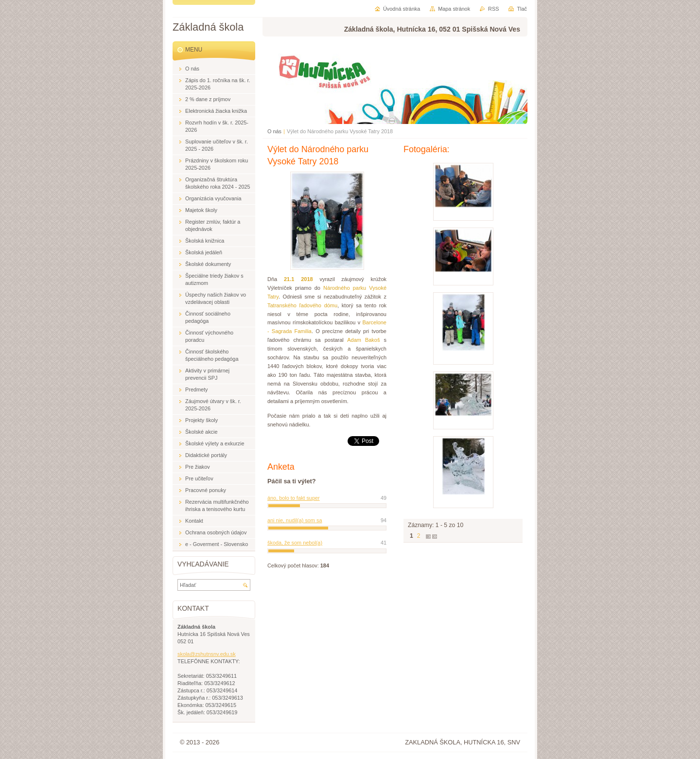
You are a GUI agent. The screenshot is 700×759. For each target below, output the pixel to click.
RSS (493, 9)
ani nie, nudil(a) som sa (295, 520)
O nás (274, 131)
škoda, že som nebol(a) (295, 543)
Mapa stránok (454, 9)
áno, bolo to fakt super (294, 498)
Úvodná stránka (402, 9)
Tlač (522, 9)
